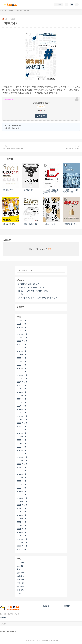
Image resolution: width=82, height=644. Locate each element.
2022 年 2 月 (22, 491)
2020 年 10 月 (22, 546)
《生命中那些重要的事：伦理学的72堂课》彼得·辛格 (37, 298)
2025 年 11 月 (22, 337)
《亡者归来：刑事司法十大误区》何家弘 (32, 291)
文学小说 (20, 583)
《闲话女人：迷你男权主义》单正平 (31, 287)
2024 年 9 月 (22, 385)
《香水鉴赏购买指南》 (72, 148)
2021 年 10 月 (22, 505)
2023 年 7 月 (22, 433)
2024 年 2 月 (22, 409)
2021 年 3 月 (22, 529)
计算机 (20, 593)
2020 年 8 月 (22, 549)
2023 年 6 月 (22, 437)
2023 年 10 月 (22, 423)
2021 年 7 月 (22, 515)
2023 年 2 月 (22, 450)
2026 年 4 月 (22, 320)
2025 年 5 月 (22, 358)
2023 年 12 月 (22, 416)
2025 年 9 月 (22, 344)
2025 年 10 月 (22, 341)
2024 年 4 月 (22, 402)
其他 (19, 569)
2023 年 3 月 (22, 447)
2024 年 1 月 (22, 413)
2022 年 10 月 (22, 464)
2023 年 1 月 (22, 454)
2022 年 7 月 (22, 474)
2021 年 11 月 (22, 502)
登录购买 (41, 116)
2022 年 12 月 (22, 457)
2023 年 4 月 (22, 443)
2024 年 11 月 (22, 378)
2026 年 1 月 (22, 331)
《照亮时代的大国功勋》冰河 (28, 284)
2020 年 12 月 (22, 539)
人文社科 (20, 562)
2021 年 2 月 (22, 532)
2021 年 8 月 (22, 512)
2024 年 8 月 (22, 389)
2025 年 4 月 (22, 361)
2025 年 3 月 (22, 365)
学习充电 (20, 580)
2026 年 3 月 (22, 324)
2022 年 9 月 (22, 467)
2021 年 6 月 (22, 519)
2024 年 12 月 (22, 375)
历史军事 (20, 573)
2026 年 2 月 (22, 327)
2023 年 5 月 (22, 440)
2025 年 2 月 (22, 368)
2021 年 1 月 (22, 536)
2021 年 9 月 (22, 508)
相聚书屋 (10, 10)
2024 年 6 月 (22, 396)
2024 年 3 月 (22, 406)
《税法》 (20, 294)
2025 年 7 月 (22, 351)
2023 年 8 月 (22, 430)
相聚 (5, 19)
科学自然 (20, 590)
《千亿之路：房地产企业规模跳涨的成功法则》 (51, 192)
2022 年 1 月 (22, 495)
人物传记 (20, 566)
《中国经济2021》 (9, 190)
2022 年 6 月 (22, 478)
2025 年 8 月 (22, 348)
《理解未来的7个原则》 (31, 224)
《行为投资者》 (28, 190)
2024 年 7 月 (22, 392)
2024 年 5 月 (22, 399)
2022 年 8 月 (22, 471)
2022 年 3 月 (22, 488)
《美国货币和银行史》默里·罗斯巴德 (71, 191)
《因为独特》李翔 (9, 224)
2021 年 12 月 (22, 498)
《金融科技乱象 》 (49, 224)
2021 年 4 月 (22, 525)
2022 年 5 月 (22, 481)
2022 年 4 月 (22, 484)
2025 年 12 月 (22, 334)
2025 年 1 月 (22, 372)
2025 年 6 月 (22, 355)
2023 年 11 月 (22, 419)
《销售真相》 (16, 128)
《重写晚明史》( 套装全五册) (13, 148)
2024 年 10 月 (22, 382)
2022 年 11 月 (22, 461)
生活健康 (20, 586)
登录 (49, 249)
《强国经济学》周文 (70, 224)
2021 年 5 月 (22, 522)
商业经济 (18, 10)
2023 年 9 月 (22, 426)
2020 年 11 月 (22, 543)
